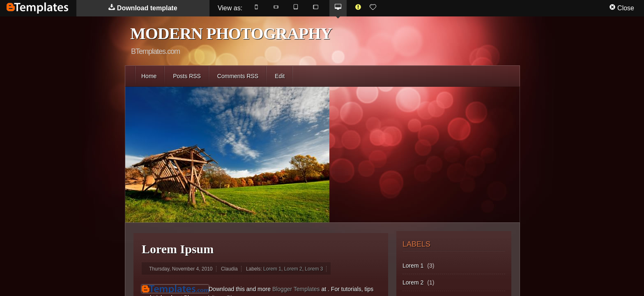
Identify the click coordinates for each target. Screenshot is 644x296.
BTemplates (37, 8)
